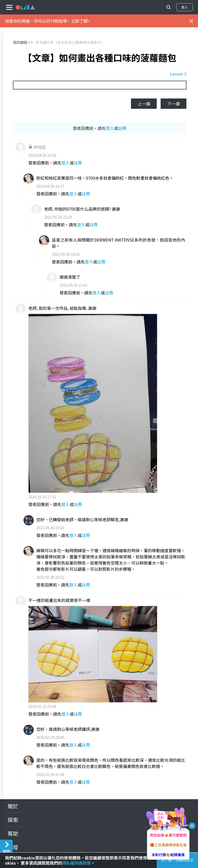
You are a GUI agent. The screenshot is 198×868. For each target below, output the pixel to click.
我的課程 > (22, 42)
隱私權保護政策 (77, 863)
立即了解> (81, 21)
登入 (185, 7)
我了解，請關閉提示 (177, 860)
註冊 (122, 128)
